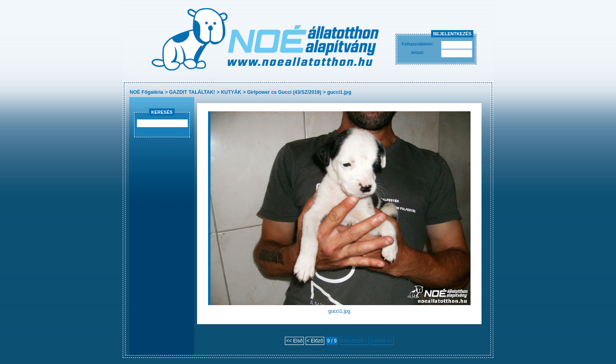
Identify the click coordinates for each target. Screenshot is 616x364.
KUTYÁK (231, 92)
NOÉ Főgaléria (146, 92)
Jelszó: (418, 53)
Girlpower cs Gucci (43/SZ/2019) (284, 92)
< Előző (315, 341)
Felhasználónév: (418, 44)
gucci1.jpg (339, 92)
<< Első (294, 341)
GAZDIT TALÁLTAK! (192, 92)
